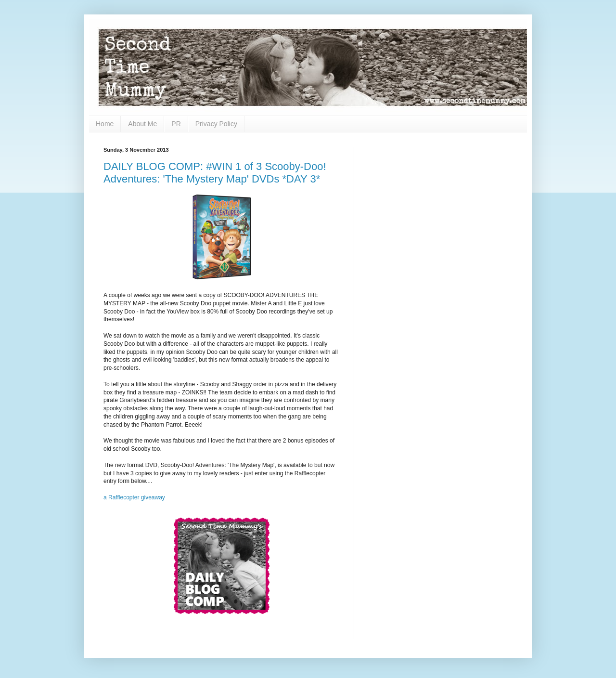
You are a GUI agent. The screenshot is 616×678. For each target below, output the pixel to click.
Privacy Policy (216, 124)
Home (105, 124)
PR (176, 124)
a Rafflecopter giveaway (134, 497)
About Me (142, 124)
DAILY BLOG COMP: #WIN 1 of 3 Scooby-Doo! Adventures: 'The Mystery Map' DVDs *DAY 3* (215, 173)
